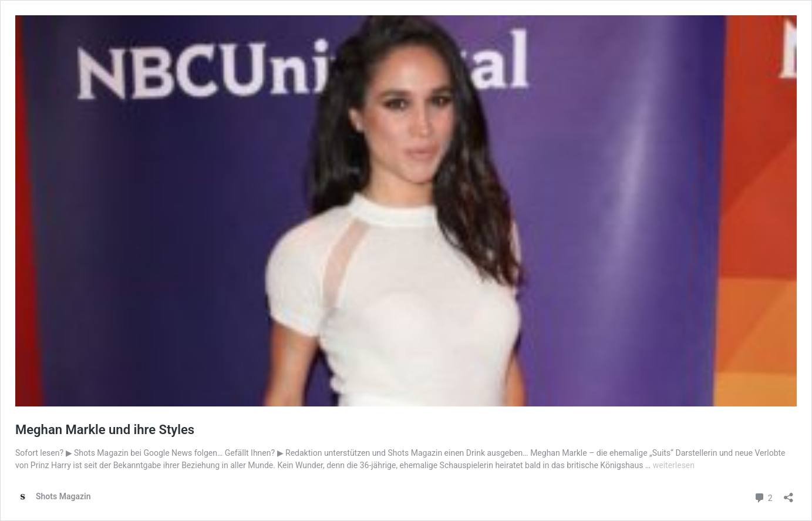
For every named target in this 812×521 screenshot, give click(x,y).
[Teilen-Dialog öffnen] (789, 494)
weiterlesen (674, 465)
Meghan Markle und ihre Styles (105, 430)
